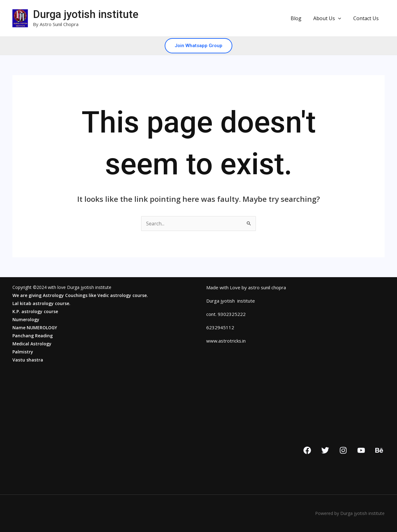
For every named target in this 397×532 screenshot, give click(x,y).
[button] (341, 18)
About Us (330, 18)
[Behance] (379, 450)
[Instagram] (343, 450)
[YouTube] (361, 450)
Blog (301, 18)
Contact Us (367, 18)
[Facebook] (307, 450)
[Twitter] (325, 450)
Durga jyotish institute (86, 14)
